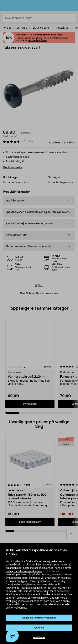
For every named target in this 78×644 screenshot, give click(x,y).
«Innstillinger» (40, 598)
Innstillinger (39, 637)
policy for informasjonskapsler (24, 571)
